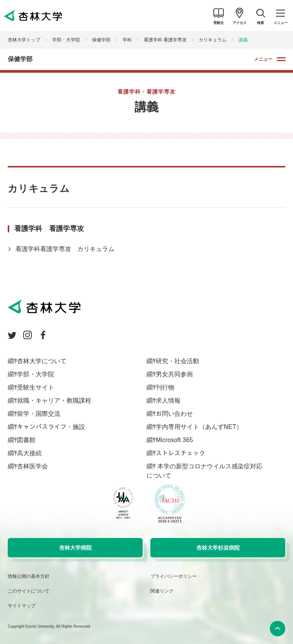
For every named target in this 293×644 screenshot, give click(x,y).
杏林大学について (42, 361)
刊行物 (165, 387)
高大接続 (29, 453)
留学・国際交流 (39, 414)
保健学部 (101, 40)
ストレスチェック (181, 453)
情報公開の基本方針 (29, 576)
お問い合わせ (174, 414)
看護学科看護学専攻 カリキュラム (65, 249)
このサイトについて (29, 591)
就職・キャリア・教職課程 (54, 401)
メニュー (263, 59)
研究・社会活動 (177, 361)
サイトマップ (22, 606)
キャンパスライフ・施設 (51, 427)
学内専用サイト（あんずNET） (199, 427)
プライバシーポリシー (174, 576)
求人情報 (168, 401)
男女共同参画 (174, 374)
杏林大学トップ (24, 40)
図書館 (26, 440)
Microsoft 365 (174, 440)
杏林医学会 (32, 466)
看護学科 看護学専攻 (165, 40)
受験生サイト (36, 387)
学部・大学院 (66, 40)
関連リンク (162, 591)
